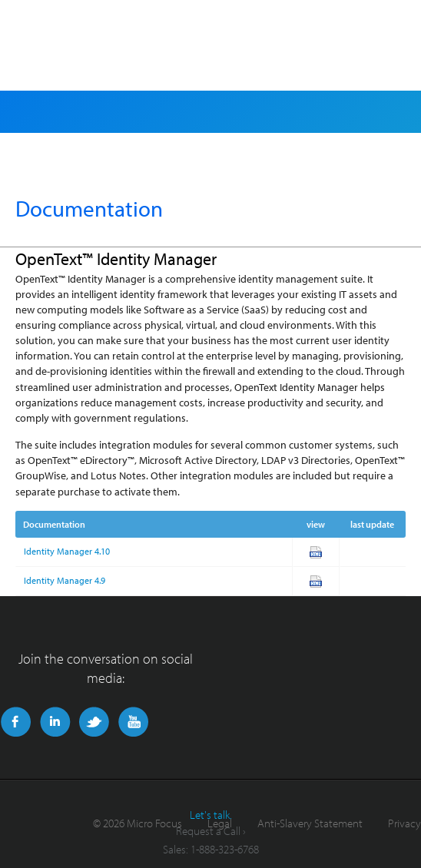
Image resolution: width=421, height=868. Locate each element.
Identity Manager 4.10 (67, 551)
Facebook (16, 722)
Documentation (89, 208)
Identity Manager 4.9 (65, 580)
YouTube (133, 722)
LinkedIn (55, 722)
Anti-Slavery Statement (310, 823)
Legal (220, 823)
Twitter (94, 722)
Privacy (404, 823)
